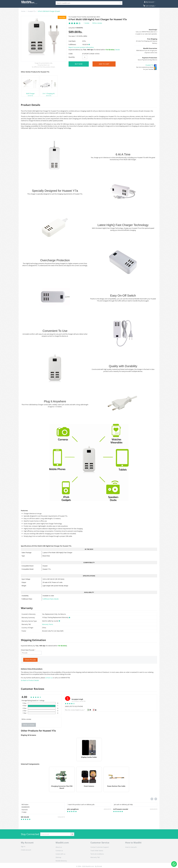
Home (23, 11)
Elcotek (100, 866)
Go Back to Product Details (30, 680)
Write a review (97, 23)
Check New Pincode (28, 650)
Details (117, 50)
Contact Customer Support (100, 847)
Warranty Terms (48, 624)
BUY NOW (79, 64)
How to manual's (131, 847)
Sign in (23, 846)
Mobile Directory (61, 861)
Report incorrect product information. (81, 47)
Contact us (59, 851)
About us (59, 847)
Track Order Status (97, 851)
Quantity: (72, 57)
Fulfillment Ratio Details (51, 599)
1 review (86, 23)
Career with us (60, 854)
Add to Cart (104, 64)
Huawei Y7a (32, 11)
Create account (26, 850)
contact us (49, 678)
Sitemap (58, 857)
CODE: (71, 54)
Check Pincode (30, 660)
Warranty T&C (95, 857)
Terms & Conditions (97, 854)
